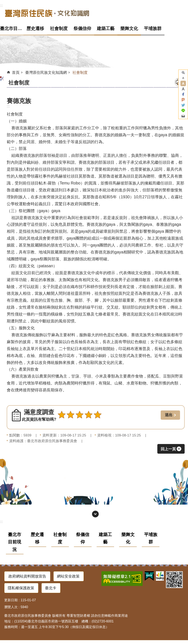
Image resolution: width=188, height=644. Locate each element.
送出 (62, 424)
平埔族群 (153, 28)
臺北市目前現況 (12, 28)
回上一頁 (168, 449)
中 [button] (183, 83)
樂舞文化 (129, 28)
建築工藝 (106, 28)
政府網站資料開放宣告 (27, 576)
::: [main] (8, 106)
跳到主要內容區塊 (2, 2)
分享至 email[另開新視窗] (183, 116)
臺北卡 (51, 588)
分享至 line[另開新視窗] (183, 111)
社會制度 (59, 28)
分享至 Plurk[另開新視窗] (183, 100)
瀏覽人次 (11, 607)
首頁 (16, 73)
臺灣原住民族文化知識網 (47, 13)
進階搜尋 (183, 73)
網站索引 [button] (95, 514)
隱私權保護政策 (21, 588)
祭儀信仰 (82, 28)
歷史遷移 (35, 28)
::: (1, 6)
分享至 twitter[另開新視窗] (183, 105)
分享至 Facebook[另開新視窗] (183, 94)
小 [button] (183, 78)
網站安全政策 (68, 576)
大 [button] (183, 89)
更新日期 (11, 600)
